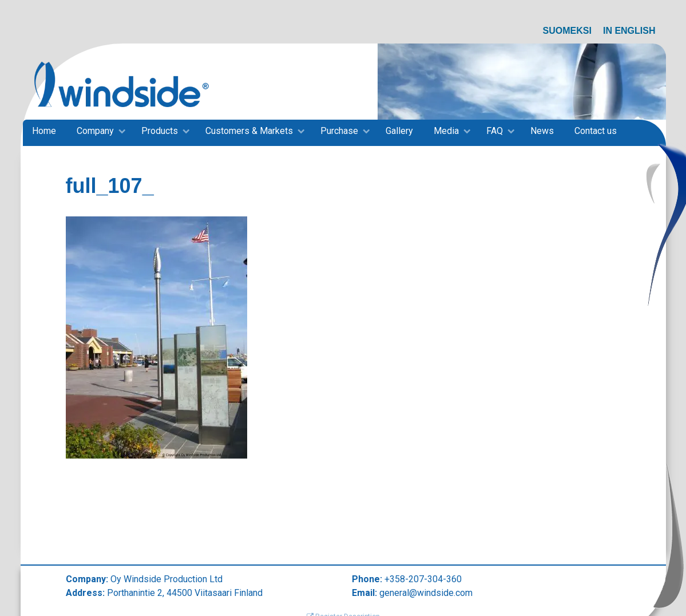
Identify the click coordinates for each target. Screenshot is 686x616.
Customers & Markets (249, 131)
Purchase (339, 131)
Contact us (596, 131)
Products (160, 131)
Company (95, 131)
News (542, 131)
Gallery (399, 131)
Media (446, 131)
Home (44, 131)
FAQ (495, 131)
